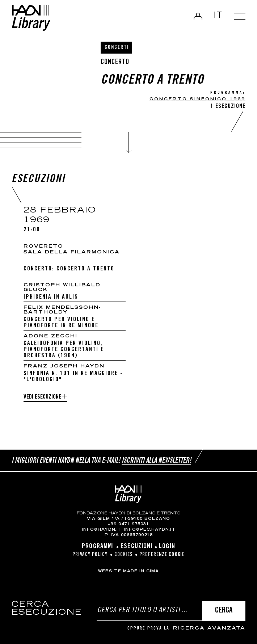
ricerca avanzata (209, 629)
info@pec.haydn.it (150, 530)
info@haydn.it (102, 530)
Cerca (224, 611)
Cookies (124, 555)
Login (198, 16)
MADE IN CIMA (141, 572)
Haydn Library (31, 18)
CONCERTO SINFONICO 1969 (197, 99)
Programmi (98, 547)
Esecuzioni (136, 547)
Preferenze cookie (162, 555)
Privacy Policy (90, 555)
